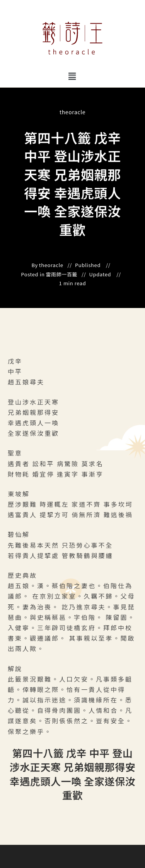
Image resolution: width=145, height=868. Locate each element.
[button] (72, 76)
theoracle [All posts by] (72, 112)
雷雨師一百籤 (62, 274)
